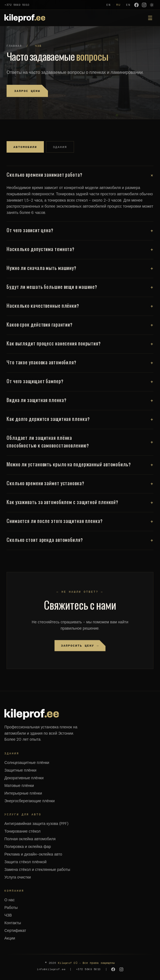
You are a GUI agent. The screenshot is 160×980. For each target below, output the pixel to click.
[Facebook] (136, 5)
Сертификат (15, 930)
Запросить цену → (80, 645)
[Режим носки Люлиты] (152, 5)
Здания (60, 147)
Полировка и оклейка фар (28, 847)
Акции (10, 938)
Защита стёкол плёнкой (25, 862)
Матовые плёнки (19, 786)
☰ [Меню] (150, 18)
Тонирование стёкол (22, 831)
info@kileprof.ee (51, 969)
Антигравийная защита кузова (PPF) (36, 824)
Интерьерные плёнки (23, 793)
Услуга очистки (18, 877)
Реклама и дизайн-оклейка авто (33, 854)
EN (108, 5)
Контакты (13, 923)
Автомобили (25, 147)
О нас (9, 900)
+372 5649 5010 (17, 5)
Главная (14, 46)
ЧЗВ (8, 915)
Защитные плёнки (20, 770)
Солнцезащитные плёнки (27, 763)
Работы (11, 908)
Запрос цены (27, 91)
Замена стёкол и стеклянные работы (37, 870)
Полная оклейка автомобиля (30, 839)
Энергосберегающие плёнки (30, 801)
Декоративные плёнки (24, 778)
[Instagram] (144, 5)
